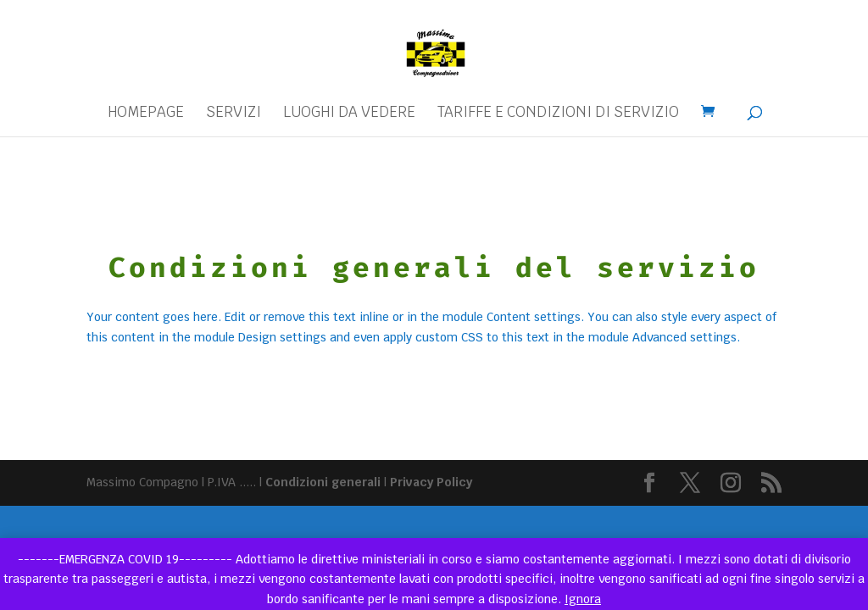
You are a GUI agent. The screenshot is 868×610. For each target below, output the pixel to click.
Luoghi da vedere (349, 114)
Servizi (234, 114)
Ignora (583, 599)
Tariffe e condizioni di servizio (558, 114)
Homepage (146, 114)
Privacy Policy (431, 482)
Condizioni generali (323, 482)
